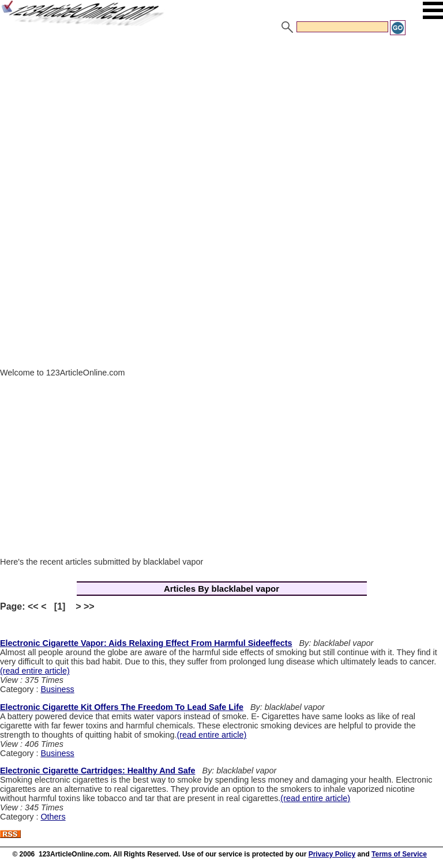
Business (57, 689)
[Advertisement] (221, 123)
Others (53, 817)
